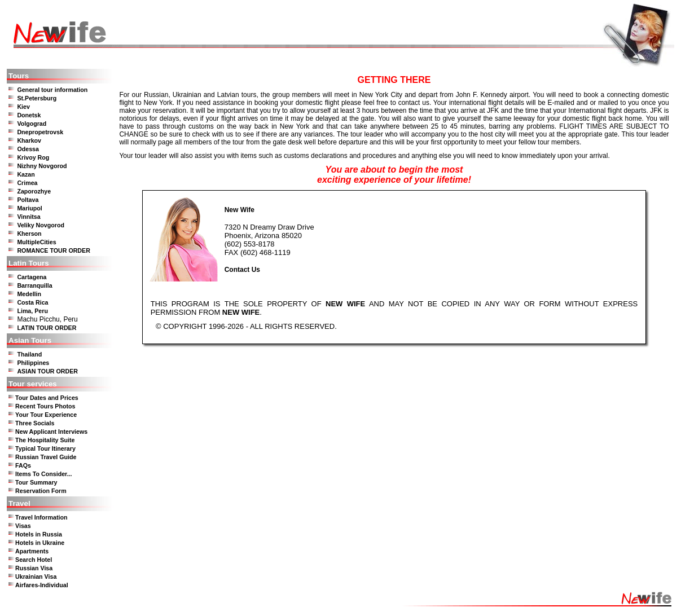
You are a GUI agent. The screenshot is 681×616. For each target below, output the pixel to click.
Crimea (27, 183)
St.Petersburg (37, 98)
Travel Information (41, 517)
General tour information (52, 90)
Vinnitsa (28, 217)
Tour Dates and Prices (47, 398)
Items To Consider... (43, 474)
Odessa (28, 149)
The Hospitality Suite (45, 440)
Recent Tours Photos (45, 406)
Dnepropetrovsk (40, 132)
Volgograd (32, 124)
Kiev (23, 107)
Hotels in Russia (39, 534)
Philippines (33, 363)
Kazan (26, 174)
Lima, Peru (32, 311)
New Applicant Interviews (51, 432)
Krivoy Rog (33, 157)
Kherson (29, 234)
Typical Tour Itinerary (45, 448)
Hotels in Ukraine (40, 543)
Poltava (28, 200)
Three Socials (35, 423)
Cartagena (32, 277)
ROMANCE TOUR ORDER (53, 250)
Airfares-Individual (42, 585)
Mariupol (29, 208)
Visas (23, 526)
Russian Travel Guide (46, 457)
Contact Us (242, 270)
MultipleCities (36, 242)
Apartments (32, 551)
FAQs (23, 465)
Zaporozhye (34, 191)
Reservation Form (41, 491)
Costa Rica (32, 302)
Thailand (29, 354)
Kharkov (29, 140)
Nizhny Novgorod (42, 166)
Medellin (29, 294)
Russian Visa (34, 568)
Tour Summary (36, 482)
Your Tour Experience (46, 415)
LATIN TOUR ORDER (47, 328)
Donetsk (29, 115)
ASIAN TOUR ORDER (47, 371)
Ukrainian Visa (36, 577)
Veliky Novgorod (41, 225)
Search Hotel (34, 560)
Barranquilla (34, 285)
